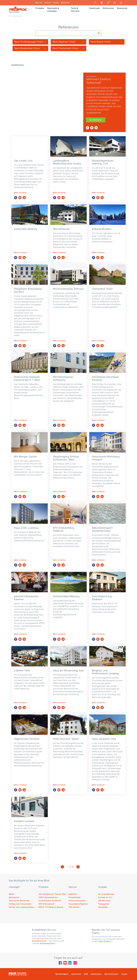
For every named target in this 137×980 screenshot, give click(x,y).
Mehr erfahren (20, 193)
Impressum (76, 974)
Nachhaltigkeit (62, 974)
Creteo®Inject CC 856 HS (50, 901)
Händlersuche (104, 901)
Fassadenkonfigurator (78, 904)
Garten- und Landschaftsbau (21, 907)
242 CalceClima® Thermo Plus (52, 894)
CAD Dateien (74, 907)
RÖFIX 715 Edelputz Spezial (51, 907)
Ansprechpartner (47, 944)
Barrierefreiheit (112, 974)
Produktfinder (75, 897)
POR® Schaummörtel (48, 897)
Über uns (39, 3)
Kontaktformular (39, 941)
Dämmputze (14, 897)
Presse (56, 3)
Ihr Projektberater (106, 894)
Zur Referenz (96, 120)
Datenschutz (96, 974)
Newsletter (65, 3)
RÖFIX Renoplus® (47, 904)
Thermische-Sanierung (19, 901)
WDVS (11, 894)
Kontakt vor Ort (105, 897)
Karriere (48, 3)
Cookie (124, 974)
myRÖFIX (73, 894)
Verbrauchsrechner (77, 901)
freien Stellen (104, 941)
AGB (86, 974)
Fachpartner (104, 904)
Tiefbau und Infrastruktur (20, 904)
